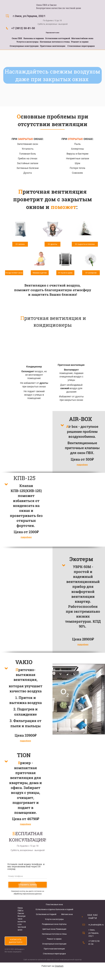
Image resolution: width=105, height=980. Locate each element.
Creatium (59, 966)
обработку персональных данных (28, 894)
